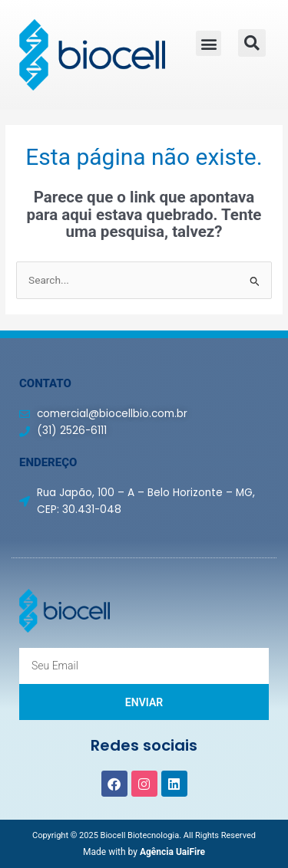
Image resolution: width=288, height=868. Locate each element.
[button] (209, 43)
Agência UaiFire (172, 852)
